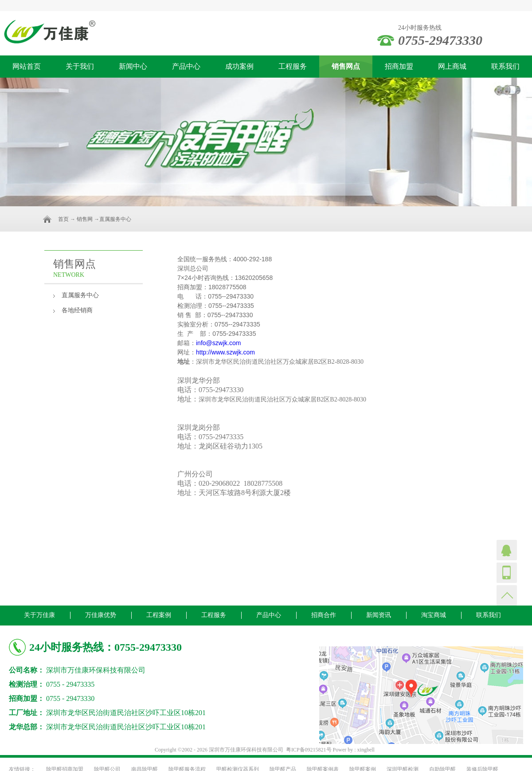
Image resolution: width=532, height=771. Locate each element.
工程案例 (159, 615)
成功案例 (239, 66)
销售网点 (346, 66)
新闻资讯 (379, 615)
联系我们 (505, 66)
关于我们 (80, 66)
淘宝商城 (434, 615)
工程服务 (293, 66)
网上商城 (452, 66)
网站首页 (27, 66)
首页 (63, 219)
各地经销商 (77, 310)
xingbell (366, 750)
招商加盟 (399, 66)
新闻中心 (133, 66)
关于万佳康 (39, 615)
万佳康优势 (101, 615)
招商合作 (324, 615)
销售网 (85, 219)
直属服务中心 (80, 295)
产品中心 (186, 66)
